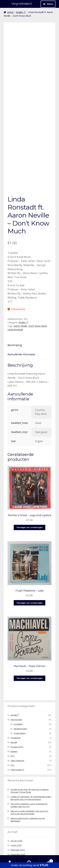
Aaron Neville (20, 293)
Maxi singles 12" (17, 737)
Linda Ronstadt (15, 297)
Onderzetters (20, 700)
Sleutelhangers (20, 696)
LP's (12, 732)
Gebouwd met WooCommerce (21, 850)
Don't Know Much (38, 293)
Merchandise (16, 687)
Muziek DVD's (17, 714)
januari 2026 (16, 808)
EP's (13, 723)
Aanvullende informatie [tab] (21, 321)
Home (10, 12)
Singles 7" (21, 12)
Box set (14, 709)
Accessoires (15, 705)
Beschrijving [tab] (15, 312)
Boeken (14, 719)
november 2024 (18, 821)
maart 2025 (16, 812)
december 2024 (18, 817)
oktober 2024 (17, 826)
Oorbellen (18, 691)
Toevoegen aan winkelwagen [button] (29, 494)
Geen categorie (17, 728)
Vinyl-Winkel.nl (22, 4)
